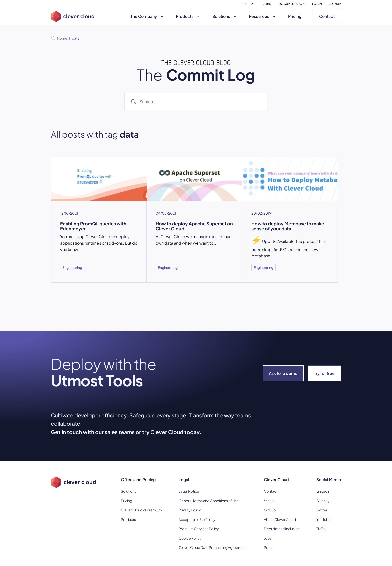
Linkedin (323, 491)
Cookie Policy (190, 538)
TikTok (322, 529)
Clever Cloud (276, 480)
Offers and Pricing (138, 480)
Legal (184, 480)
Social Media (329, 480)
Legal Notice (189, 491)
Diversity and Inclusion (282, 529)
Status (269, 501)
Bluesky (323, 501)
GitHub (270, 510)
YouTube (324, 519)
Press (269, 547)
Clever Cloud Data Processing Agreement (213, 547)
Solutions (225, 16)
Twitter (322, 510)
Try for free (324, 373)
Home (62, 38)
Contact (327, 16)
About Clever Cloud (280, 519)
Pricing (295, 16)
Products (188, 16)
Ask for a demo (283, 373)
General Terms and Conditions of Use (209, 501)
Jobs (268, 538)
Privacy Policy (190, 510)
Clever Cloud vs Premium (141, 510)
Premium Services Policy (199, 529)
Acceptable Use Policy (197, 519)
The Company (147, 16)
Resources (263, 16)
